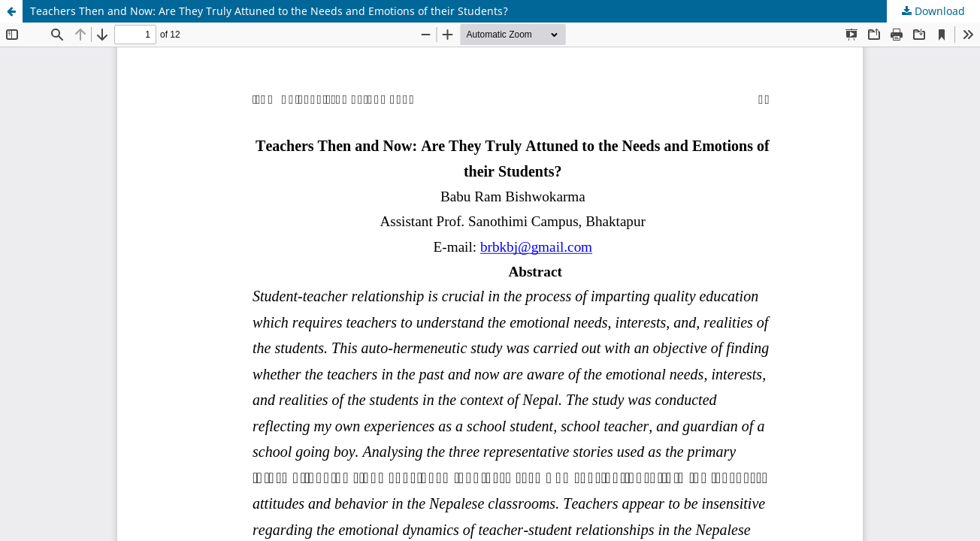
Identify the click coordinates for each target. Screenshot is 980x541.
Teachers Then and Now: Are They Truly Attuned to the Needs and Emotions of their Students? (269, 11)
